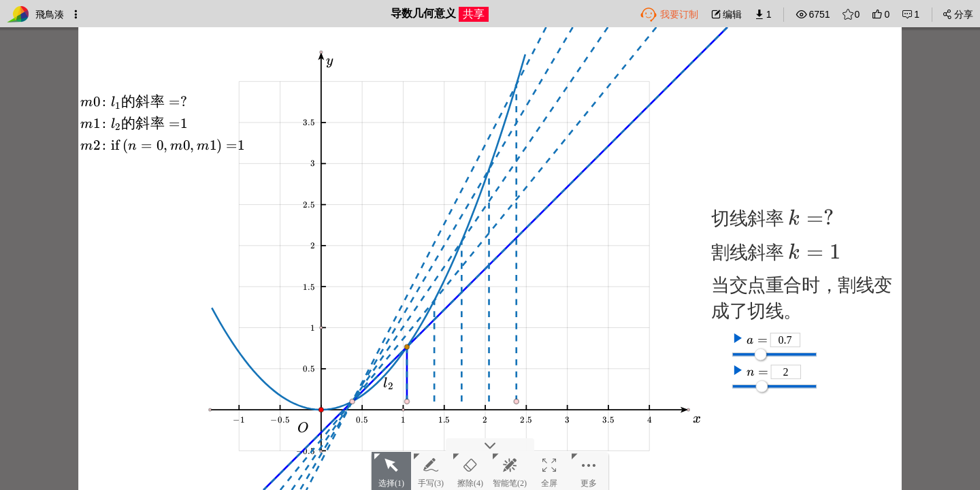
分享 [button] (958, 14)
